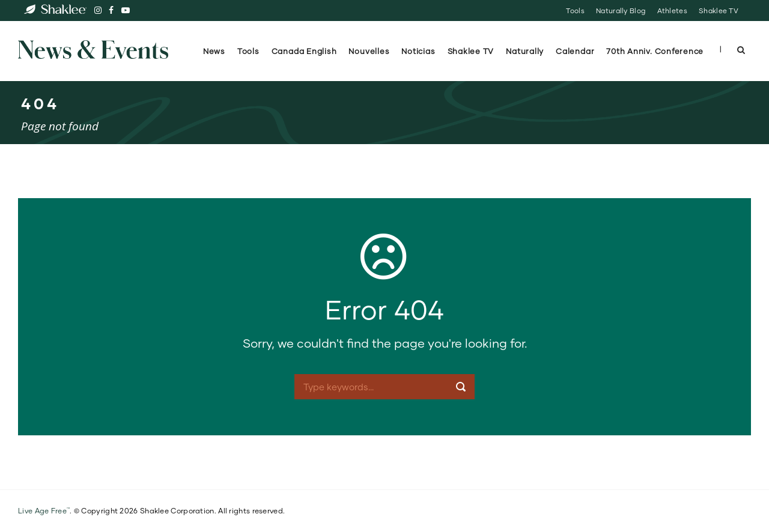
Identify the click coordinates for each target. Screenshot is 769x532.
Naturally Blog (621, 11)
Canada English (304, 51)
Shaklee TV (719, 11)
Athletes (672, 11)
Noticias (418, 51)
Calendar (575, 51)
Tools (575, 11)
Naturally (525, 51)
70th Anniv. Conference (656, 51)
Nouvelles (369, 51)
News (214, 51)
